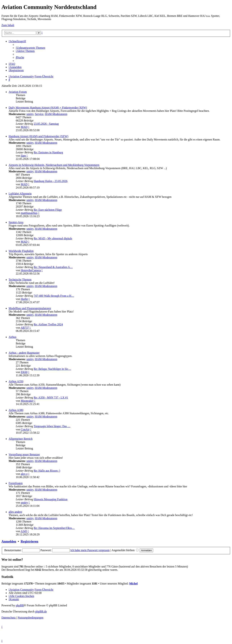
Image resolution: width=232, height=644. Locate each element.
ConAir (25, 429)
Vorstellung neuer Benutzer (24, 455)
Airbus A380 (16, 410)
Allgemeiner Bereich (21, 439)
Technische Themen (20, 280)
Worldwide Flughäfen (21, 251)
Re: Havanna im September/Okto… (54, 528)
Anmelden (9, 541)
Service (39, 114)
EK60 (24, 372)
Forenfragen (16, 483)
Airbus (13, 337)
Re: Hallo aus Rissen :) (47, 471)
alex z (24, 474)
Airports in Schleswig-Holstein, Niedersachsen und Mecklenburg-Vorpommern (54, 165)
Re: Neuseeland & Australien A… (53, 267)
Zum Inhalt (8, 25)
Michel (133, 584)
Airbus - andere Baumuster (24, 353)
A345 (24, 531)
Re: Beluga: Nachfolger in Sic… (52, 369)
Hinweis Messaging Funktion (50, 499)
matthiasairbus (29, 213)
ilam (23, 156)
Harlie (24, 299)
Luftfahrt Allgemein (20, 194)
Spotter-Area (16, 222)
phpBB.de (41, 611)
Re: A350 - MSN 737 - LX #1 (51, 398)
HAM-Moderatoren (56, 114)
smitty (30, 114)
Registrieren (29, 541)
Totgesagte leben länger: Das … (52, 426)
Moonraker (27, 401)
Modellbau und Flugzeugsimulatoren (30, 308)
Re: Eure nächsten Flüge (48, 210)
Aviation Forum (18, 92)
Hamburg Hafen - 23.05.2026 (51, 181)
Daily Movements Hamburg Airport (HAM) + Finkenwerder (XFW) (48, 108)
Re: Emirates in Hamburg (48, 152)
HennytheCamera (31, 270)
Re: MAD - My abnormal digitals (53, 238)
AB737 (25, 328)
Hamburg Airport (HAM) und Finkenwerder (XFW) (38, 136)
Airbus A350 (16, 381)
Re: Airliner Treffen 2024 (48, 324)
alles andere (15, 512)
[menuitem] (30, 48)
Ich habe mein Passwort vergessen (90, 550)
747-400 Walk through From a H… (54, 296)
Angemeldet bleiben (125, 550)
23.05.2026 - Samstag (46, 124)
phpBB (20, 605)
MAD (24, 127)
